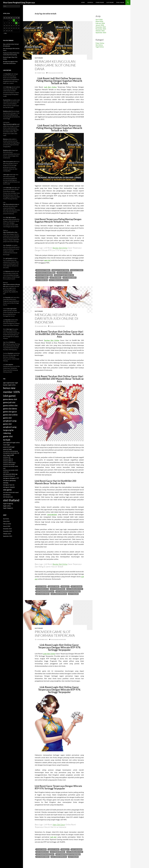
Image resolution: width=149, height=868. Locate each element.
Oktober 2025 (100, 31)
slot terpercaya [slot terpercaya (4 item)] (8, 497)
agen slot (47, 260)
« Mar (5, 33)
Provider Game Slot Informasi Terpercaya (55, 634)
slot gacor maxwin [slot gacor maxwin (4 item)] (9, 487)
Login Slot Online (49, 654)
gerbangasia (9, 258)
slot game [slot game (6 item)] (7, 490)
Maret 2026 (99, 21)
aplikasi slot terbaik (43, 270)
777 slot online (41, 586)
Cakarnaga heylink (11, 309)
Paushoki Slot (7, 100)
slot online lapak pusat (75, 589)
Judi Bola (90, 2)
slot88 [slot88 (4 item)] (12, 455)
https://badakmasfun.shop (10, 232)
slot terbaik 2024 (42, 280)
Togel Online (120, 2)
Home (83, 2)
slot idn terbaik (56, 278)
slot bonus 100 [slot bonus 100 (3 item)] (7, 457)
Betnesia (5, 139)
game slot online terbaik (60, 270)
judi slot (53, 837)
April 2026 (99, 20)
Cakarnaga (8, 87)
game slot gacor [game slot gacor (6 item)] (10, 411)
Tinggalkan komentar (55, 73)
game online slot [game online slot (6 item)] (10, 405)
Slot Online (110, 2)
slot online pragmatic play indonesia (68, 591)
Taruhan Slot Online (52, 340)
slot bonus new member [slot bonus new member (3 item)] (9, 465)
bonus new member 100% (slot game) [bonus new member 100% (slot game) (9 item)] (11, 392)
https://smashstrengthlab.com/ (11, 124)
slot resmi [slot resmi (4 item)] (15, 492)
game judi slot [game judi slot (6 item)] (9, 402)
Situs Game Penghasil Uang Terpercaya (19, 2)
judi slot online (54, 586)
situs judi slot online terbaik (46, 273)
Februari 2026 (100, 23)
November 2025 (101, 29)
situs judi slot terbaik (65, 273)
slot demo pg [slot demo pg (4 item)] (13, 474)
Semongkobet (9, 364)
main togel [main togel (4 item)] (6, 445)
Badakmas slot (7, 111)
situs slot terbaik (42, 278)
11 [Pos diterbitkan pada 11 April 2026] (16, 23)
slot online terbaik (70, 278)
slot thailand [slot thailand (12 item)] (11, 500)
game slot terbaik (77, 270)
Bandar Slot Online (60, 248)
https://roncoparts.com (9, 161)
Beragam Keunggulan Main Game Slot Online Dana (55, 65)
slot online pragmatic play (45, 591)
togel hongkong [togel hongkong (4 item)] (8, 504)
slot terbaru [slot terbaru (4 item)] (7, 495)
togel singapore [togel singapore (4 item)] (8, 508)
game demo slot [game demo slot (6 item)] (10, 399)
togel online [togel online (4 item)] (7, 506)
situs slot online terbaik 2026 (64, 275)
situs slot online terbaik (44, 275)
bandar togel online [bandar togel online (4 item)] (9, 385)
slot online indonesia (58, 589)
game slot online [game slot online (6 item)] (10, 415)
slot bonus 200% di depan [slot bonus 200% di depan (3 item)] (9, 463)
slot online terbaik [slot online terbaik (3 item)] (8, 492)
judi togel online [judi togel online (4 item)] (14, 442)
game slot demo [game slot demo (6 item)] (10, 408)
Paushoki (8, 74)
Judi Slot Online (50, 87)
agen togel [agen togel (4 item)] (6, 383)
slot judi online (77, 586)
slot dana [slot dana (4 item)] (6, 474)
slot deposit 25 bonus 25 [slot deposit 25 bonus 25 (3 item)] (9, 476)
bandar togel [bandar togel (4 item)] (14, 383)
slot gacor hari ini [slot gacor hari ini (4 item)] (9, 485)
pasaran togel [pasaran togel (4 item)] (7, 449)
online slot (65, 586)
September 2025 (101, 33)
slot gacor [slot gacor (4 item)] (6, 478)
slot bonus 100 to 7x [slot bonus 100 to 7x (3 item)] (8, 461)
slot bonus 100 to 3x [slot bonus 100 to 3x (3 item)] (8, 459)
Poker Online (100, 2)
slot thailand (73, 594)
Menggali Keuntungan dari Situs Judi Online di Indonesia (56, 318)
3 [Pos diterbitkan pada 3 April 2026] (14, 20)
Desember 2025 (101, 27)
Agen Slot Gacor (59, 825)
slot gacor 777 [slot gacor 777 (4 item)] (14, 478)
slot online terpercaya (59, 594)
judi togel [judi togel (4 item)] (6, 442)
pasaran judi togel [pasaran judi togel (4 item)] (9, 447)
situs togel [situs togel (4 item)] (6, 455)
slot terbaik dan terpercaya (59, 280)
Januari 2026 (100, 25)
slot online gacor (42, 589)
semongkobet (52, 514)
